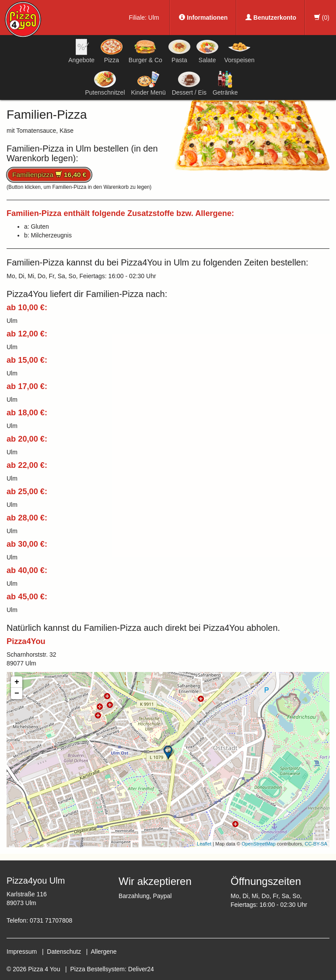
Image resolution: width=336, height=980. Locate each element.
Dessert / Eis (189, 83)
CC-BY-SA (316, 844)
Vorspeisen (240, 51)
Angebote (81, 51)
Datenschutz (64, 952)
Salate (207, 51)
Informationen (203, 18)
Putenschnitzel (105, 83)
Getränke (225, 83)
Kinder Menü (148, 83)
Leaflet (204, 844)
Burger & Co (145, 51)
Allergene (103, 952)
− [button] (17, 693)
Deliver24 (141, 969)
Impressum (22, 952)
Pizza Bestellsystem (98, 969)
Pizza (112, 51)
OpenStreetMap (259, 844)
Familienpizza (49, 175)
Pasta (179, 51)
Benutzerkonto (271, 18)
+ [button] (17, 682)
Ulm (154, 18)
